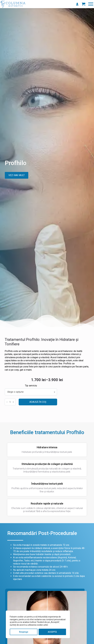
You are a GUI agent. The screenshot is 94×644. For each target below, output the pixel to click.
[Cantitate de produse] (10, 402)
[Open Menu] (91, 4)
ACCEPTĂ (52, 632)
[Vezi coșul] (84, 4)
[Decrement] (7, 402)
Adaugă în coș (38, 402)
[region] (38, 624)
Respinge (24, 632)
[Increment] (13, 402)
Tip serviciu (31, 386)
